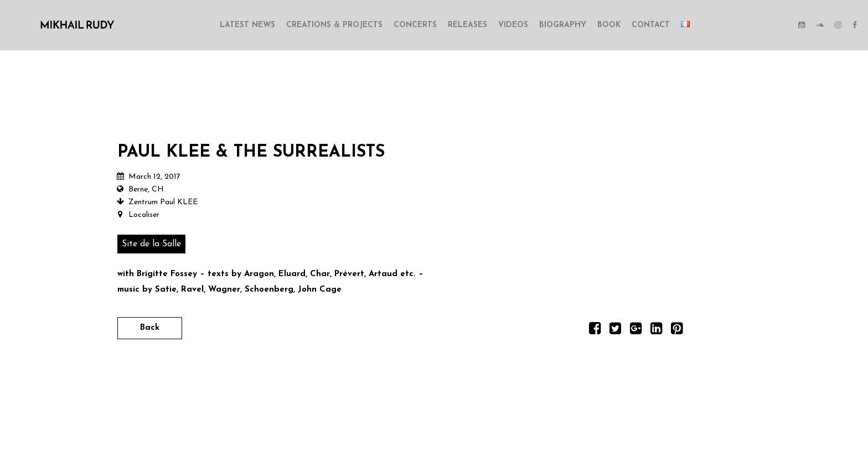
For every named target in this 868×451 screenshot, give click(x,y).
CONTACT (651, 25)
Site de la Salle (151, 244)
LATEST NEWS (247, 25)
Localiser (144, 215)
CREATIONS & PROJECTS (334, 25)
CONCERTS (415, 25)
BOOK (609, 25)
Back (150, 328)
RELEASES (467, 25)
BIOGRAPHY (563, 25)
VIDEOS (513, 25)
